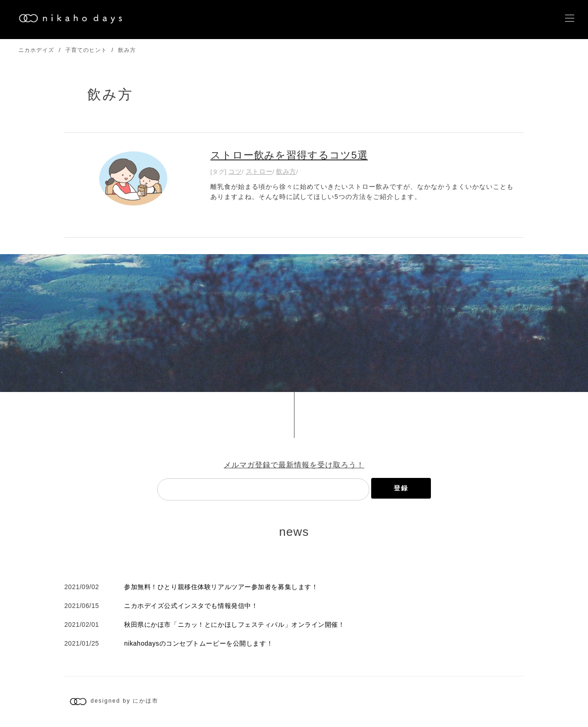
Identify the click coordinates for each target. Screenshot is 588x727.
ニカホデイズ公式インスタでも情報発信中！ (191, 606)
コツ (235, 171)
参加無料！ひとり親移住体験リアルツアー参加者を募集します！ (221, 587)
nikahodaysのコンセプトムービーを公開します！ (198, 643)
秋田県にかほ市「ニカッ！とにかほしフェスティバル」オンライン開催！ (234, 625)
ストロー (259, 171)
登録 (401, 488)
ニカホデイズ (36, 50)
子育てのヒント (86, 50)
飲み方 (127, 50)
